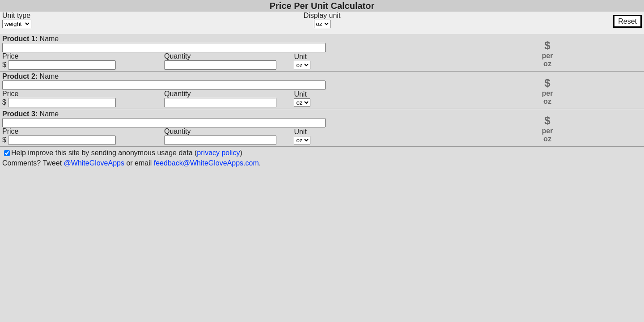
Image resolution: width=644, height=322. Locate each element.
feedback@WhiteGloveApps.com (206, 163)
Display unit (322, 15)
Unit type (16, 15)
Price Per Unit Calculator (322, 6)
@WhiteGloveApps (94, 163)
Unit (300, 57)
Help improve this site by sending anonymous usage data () (127, 153)
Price (10, 56)
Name (30, 39)
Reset (627, 21)
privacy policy (218, 153)
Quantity (178, 56)
